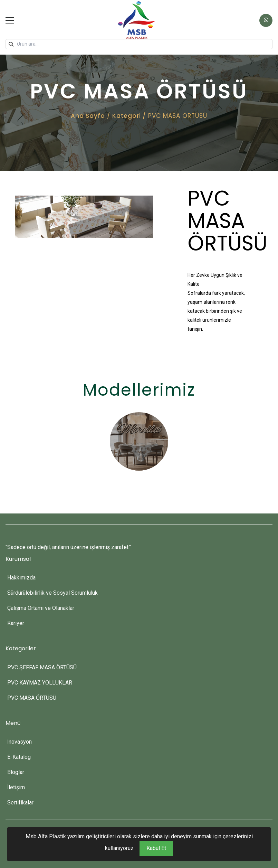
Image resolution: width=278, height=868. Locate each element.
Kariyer (16, 623)
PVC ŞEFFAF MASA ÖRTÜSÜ (42, 667)
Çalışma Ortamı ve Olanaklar (41, 608)
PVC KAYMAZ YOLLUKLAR (40, 683)
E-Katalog (19, 757)
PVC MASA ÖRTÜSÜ (32, 698)
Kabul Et (156, 848)
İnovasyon (20, 742)
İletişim (16, 787)
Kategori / (129, 116)
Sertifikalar (20, 803)
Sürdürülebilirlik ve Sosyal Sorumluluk (52, 593)
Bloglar (16, 772)
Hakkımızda (21, 578)
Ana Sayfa (88, 116)
